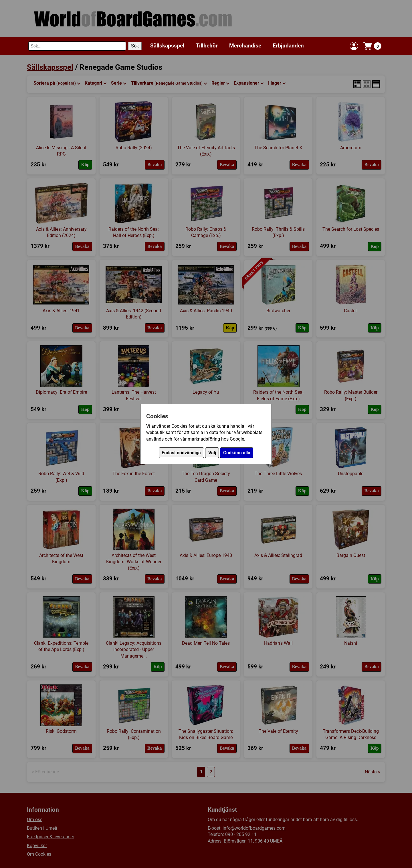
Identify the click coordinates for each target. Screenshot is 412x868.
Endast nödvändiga (181, 453)
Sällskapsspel (167, 46)
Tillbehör (207, 46)
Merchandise (245, 46)
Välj (212, 453)
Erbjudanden (288, 46)
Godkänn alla (237, 453)
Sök (135, 46)
